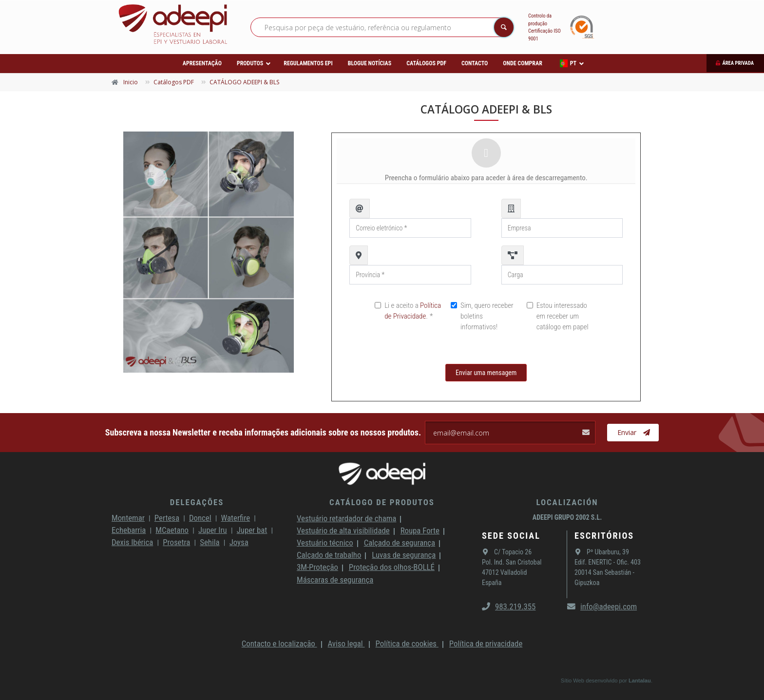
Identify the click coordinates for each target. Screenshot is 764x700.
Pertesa (167, 518)
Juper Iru (213, 530)
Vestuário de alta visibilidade (343, 530)
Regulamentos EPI (308, 63)
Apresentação (202, 63)
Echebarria (129, 530)
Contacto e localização (279, 643)
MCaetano (172, 530)
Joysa (239, 542)
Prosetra (176, 542)
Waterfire (236, 518)
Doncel (200, 518)
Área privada (738, 63)
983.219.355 (509, 606)
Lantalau (640, 681)
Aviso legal (346, 643)
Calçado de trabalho (329, 555)
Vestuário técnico (325, 543)
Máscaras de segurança (335, 580)
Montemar (128, 518)
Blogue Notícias (370, 63)
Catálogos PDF (426, 63)
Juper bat (252, 530)
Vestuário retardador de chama (346, 518)
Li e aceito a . (413, 311)
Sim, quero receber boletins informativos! (487, 316)
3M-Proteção (317, 567)
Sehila (210, 542)
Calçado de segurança (400, 543)
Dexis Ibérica (132, 542)
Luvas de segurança (404, 555)
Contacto (475, 63)
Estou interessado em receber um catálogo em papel (563, 316)
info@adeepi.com (602, 606)
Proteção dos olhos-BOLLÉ (392, 567)
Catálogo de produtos (382, 502)
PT (568, 63)
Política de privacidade (486, 643)
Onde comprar (522, 63)
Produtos (250, 63)
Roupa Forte (420, 530)
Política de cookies (407, 643)
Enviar (634, 433)
